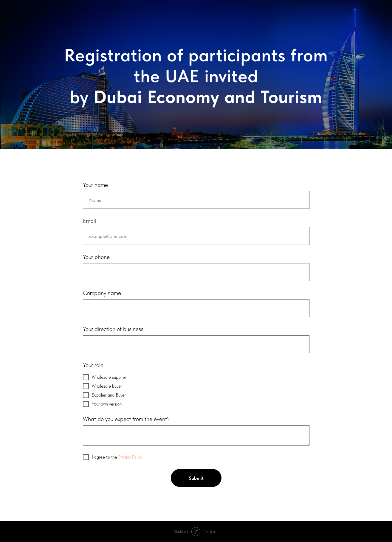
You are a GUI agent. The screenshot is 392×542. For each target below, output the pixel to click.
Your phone (96, 257)
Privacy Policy (130, 457)
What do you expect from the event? (126, 419)
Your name (95, 185)
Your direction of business (113, 329)
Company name (102, 293)
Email (89, 221)
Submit (196, 478)
